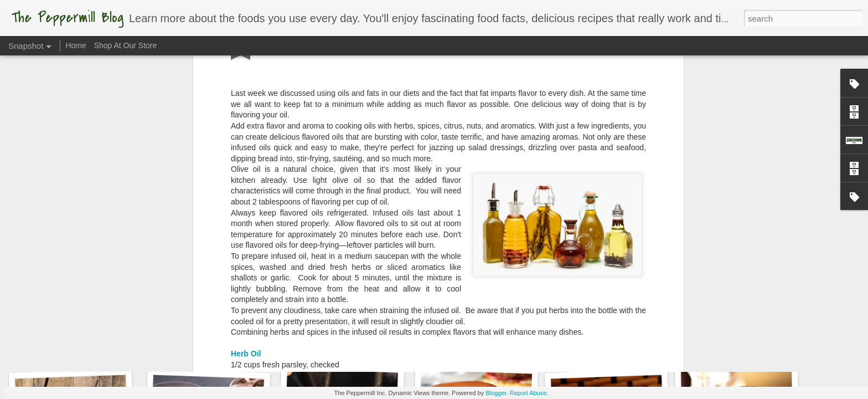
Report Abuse (528, 393)
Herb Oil (246, 191)
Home (76, 45)
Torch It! (472, 347)
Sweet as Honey (74, 347)
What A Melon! (604, 342)
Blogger (496, 393)
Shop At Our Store (126, 45)
